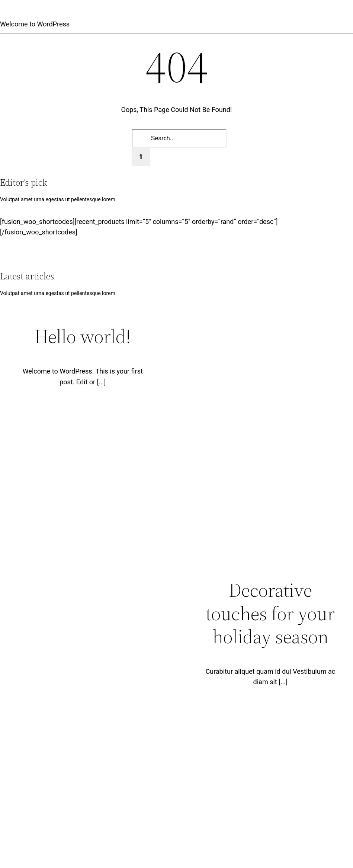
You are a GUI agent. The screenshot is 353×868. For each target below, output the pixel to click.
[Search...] (179, 138)
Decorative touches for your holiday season (270, 613)
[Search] (141, 157)
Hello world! (83, 336)
